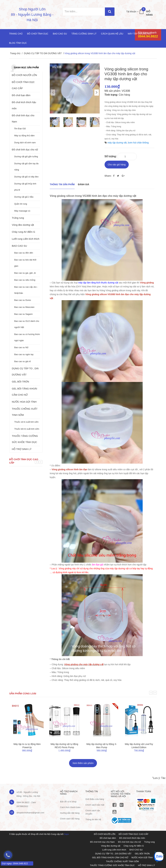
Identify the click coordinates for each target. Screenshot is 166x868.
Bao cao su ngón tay (24, 354)
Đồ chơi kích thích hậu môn (24, 105)
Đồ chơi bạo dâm (21, 95)
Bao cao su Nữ (21, 347)
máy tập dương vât (117, 143)
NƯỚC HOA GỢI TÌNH (24, 402)
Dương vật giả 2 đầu (24, 197)
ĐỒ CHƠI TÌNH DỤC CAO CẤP (23, 85)
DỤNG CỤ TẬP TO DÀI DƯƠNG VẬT (43, 53)
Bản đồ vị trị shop (68, 801)
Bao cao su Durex (23, 300)
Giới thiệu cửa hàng (95, 798)
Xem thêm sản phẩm (83, 762)
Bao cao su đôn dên (24, 253)
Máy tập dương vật (140, 34)
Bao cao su (60, 34)
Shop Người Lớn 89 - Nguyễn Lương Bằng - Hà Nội (32, 15)
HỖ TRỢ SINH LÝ (22, 449)
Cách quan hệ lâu (112, 34)
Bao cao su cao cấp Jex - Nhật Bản (26, 290)
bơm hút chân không (138, 143)
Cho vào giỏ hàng (117, 164)
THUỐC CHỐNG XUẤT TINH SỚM (25, 412)
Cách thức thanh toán (70, 807)
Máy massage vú (22, 211)
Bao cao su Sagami (23, 314)
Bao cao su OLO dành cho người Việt (27, 324)
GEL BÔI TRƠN (20, 382)
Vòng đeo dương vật (23, 225)
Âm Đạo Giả (20, 129)
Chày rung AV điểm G (24, 232)
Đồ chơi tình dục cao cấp (24, 461)
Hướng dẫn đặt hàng (70, 812)
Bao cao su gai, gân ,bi (25, 273)
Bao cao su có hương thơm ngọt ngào (27, 337)
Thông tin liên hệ (93, 819)
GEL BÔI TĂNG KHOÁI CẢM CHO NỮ (24, 392)
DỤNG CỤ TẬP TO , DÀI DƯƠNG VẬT (25, 371)
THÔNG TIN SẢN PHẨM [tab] (62, 184)
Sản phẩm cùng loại (23, 693)
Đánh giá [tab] (84, 184)
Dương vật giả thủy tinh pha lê (25, 187)
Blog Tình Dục (18, 43)
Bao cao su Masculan (24, 307)
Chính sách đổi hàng (70, 818)
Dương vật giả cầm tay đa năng (26, 167)
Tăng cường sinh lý (84, 34)
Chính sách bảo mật (95, 804)
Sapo (66, 834)
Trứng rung (18, 218)
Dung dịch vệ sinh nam (25, 143)
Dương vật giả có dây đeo (26, 177)
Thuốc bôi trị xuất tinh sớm (27, 429)
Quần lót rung (21, 204)
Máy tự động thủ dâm (24, 136)
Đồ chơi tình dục (38, 34)
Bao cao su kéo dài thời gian (25, 263)
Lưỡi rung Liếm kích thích (26, 239)
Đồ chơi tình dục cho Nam (23, 118)
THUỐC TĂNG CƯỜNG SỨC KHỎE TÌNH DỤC (25, 439)
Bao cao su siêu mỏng (25, 280)
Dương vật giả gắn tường (26, 157)
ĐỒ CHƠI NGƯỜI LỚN (24, 75)
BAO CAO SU (19, 246)
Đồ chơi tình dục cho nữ (25, 150)
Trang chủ (16, 34)
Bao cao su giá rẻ (22, 361)
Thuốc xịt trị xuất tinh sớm (26, 422)
